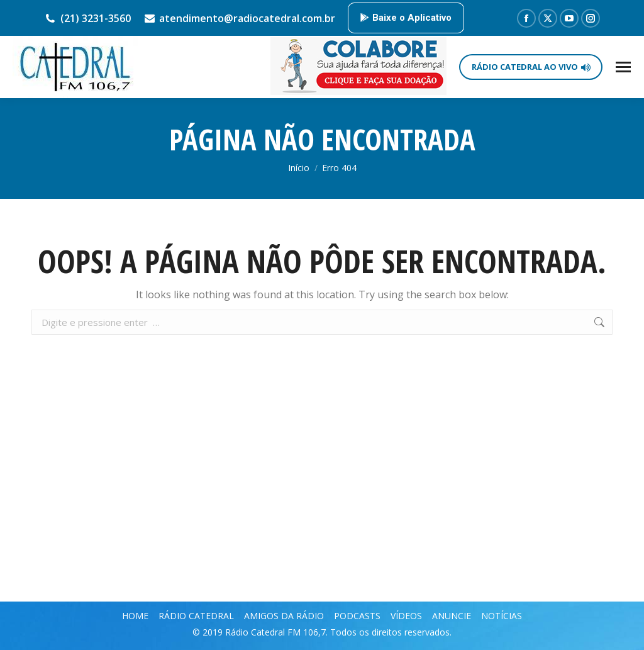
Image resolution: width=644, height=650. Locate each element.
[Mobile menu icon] (623, 67)
